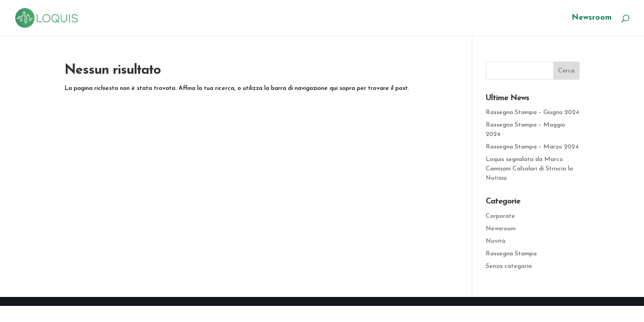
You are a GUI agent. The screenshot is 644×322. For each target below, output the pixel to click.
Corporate (500, 216)
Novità (496, 241)
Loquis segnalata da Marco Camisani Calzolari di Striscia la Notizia (529, 169)
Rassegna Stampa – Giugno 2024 (532, 112)
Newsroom (592, 18)
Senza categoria (509, 266)
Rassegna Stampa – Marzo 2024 (532, 147)
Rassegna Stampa (511, 254)
